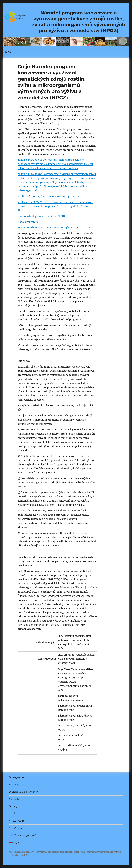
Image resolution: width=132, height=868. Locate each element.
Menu (9, 52)
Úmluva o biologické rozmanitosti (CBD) (41, 216)
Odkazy (13, 806)
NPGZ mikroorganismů (23, 835)
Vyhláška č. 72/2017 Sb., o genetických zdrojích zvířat (49, 196)
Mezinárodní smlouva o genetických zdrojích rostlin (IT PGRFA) (55, 228)
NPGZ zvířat (16, 828)
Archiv (13, 814)
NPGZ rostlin (16, 821)
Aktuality (14, 799)
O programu (16, 777)
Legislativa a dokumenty (23, 792)
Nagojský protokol (28, 222)
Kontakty (14, 785)
